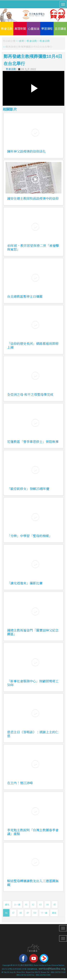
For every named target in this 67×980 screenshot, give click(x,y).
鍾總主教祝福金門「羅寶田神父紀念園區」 (33, 632)
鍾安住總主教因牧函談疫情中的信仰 (33, 198)
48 (21, 913)
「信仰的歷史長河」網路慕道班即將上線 (33, 345)
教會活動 (7, 28)
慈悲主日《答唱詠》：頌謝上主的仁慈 (33, 734)
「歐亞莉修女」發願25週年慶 (28, 489)
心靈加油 (34, 28)
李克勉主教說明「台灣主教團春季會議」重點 (33, 832)
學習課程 (47, 28)
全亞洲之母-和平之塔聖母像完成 (30, 394)
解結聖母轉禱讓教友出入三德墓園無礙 (33, 883)
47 (13, 913)
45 (55, 904)
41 (26, 904)
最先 (7, 904)
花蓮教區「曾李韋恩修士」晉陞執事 (33, 441)
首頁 (21, 41)
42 (33, 904)
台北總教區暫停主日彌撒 (25, 296)
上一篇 (17, 904)
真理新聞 (20, 28)
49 (28, 913)
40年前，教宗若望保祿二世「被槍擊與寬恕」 (33, 247)
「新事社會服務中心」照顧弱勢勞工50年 (33, 683)
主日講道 (60, 28)
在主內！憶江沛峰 (20, 783)
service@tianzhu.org (52, 969)
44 (48, 904)
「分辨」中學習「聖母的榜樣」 (30, 536)
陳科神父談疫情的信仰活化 (26, 151)
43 (40, 904)
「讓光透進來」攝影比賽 (25, 583)
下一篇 (44, 913)
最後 (54, 913)
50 (35, 913)
